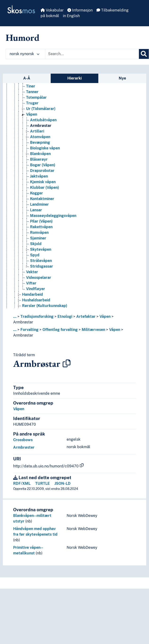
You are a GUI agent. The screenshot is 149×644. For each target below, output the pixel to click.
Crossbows (23, 440)
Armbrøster (24, 447)
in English (71, 16)
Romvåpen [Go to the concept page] (39, 235)
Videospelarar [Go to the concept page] (39, 280)
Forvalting (29, 330)
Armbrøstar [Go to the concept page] (41, 128)
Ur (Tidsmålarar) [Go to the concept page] (41, 111)
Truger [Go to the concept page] (32, 106)
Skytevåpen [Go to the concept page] (41, 252)
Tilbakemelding (113, 10)
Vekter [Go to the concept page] (32, 275)
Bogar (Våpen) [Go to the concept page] (43, 168)
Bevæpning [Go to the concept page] (40, 145)
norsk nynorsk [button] (25, 54)
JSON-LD (63, 483)
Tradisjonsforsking (37, 316)
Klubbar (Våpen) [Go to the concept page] (44, 190)
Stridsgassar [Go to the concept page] (42, 269)
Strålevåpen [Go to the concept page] (41, 263)
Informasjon (80, 10)
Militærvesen (93, 330)
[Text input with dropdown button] (92, 54)
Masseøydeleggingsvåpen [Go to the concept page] (53, 218)
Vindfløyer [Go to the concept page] (36, 291)
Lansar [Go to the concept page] (36, 213)
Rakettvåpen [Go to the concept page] (41, 229)
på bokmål (50, 16)
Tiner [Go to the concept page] (31, 89)
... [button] (15, 316)
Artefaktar (86, 316)
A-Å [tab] (27, 78)
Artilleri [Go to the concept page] (37, 134)
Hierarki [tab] (74, 78)
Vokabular (52, 10)
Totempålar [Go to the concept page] (36, 100)
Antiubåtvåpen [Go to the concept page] (43, 123)
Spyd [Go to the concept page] (35, 258)
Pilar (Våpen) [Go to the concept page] (41, 224)
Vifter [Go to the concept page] (31, 286)
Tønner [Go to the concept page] (32, 94)
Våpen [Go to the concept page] (32, 117)
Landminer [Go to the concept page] (39, 207)
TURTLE (42, 483)
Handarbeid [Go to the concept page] (32, 297)
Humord (23, 38)
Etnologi (65, 316)
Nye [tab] (122, 78)
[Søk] (144, 54)
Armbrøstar (23, 322)
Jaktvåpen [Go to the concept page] (39, 179)
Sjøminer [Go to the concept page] (38, 241)
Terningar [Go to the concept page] (35, 83)
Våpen (105, 316)
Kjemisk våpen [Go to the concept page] (43, 184)
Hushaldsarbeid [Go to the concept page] (36, 303)
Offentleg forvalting (60, 330)
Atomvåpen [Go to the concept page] (40, 139)
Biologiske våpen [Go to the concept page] (45, 151)
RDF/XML (22, 483)
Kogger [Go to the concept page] (36, 196)
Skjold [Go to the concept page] (36, 246)
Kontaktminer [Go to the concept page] (42, 201)
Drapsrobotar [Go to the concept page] (42, 173)
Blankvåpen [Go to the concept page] (40, 156)
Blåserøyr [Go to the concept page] (39, 162)
